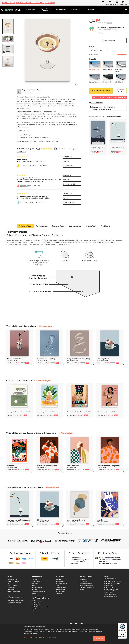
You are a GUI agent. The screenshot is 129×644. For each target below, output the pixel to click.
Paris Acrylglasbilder (86, 584)
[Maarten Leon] (19, 91)
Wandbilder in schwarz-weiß (112, 581)
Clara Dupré (13, 467)
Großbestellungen (37, 601)
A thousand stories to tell (77, 520)
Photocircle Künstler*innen (16, 601)
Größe (92, 47)
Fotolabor (34, 590)
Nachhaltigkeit (36, 582)
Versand (109, 23)
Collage (41, 141)
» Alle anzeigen (45, 326)
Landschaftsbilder (109, 587)
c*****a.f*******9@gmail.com (29, 165)
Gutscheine (59, 594)
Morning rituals (103, 359)
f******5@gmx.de (25, 186)
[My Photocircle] (117, 3)
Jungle (100, 520)
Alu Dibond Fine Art (61, 584)
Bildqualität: (94, 55)
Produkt (93, 59)
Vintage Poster (108, 593)
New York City (84, 582)
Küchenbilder (56, 141)
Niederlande (24, 131)
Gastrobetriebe (36, 609)
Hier (113, 560)
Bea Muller (43, 467)
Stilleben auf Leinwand (110, 596)
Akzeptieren (99, 639)
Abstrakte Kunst (108, 585)
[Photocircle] (11, 10)
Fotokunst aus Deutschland (112, 583)
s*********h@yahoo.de (27, 202)
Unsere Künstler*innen (38, 592)
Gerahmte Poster (61, 588)
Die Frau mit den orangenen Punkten (110, 466)
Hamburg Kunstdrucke (87, 588)
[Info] (91, 63)
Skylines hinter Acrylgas (111, 589)
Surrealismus (48, 141)
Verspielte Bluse (73, 466)
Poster (57, 586)
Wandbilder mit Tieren (110, 591)
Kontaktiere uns (12, 580)
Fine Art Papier (60, 592)
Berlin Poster (83, 580)
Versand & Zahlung (13, 582)
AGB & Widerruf (12, 586)
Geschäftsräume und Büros (40, 607)
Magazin (34, 594)
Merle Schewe (104, 522)
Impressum (11, 590)
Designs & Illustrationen (31, 141)
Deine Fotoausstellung (14, 603)
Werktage (97, 103)
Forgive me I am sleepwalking (79, 359)
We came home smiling (46, 359)
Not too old (11, 466)
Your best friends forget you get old (19, 520)
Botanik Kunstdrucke (110, 595)
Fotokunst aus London (86, 586)
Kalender (58, 580)
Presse (33, 586)
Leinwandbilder (60, 590)
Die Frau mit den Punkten (47, 466)
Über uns (34, 580)
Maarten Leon (28, 92)
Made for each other (15, 359)
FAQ (9, 584)
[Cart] (123, 3)
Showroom (35, 584)
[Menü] (126, 624)
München (82, 590)
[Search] (126, 10)
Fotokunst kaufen (37, 588)
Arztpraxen (35, 611)
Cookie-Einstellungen (14, 592)
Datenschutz (11, 588)
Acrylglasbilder (60, 582)
